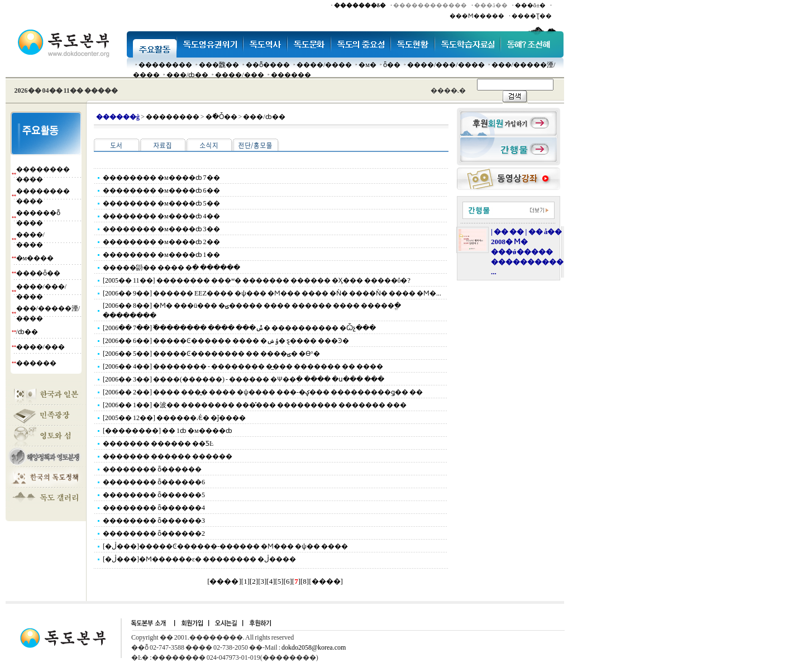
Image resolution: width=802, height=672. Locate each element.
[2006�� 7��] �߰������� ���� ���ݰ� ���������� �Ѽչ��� (239, 328)
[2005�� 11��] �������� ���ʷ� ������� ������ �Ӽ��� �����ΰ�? (257, 280)
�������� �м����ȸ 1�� (161, 255)
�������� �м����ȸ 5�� (161, 203)
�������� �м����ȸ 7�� (161, 178)
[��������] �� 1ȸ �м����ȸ (168, 431)
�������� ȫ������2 (154, 533)
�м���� (35, 258)
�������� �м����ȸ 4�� (161, 216)
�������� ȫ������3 (154, 521)
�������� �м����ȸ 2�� (161, 242)
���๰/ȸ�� (187, 75)
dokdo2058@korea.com (314, 647)
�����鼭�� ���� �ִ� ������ (171, 268)
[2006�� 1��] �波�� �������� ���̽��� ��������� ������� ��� (255, 405)
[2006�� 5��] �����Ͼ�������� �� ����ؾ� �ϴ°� (211, 354)
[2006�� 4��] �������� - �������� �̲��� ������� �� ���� (243, 366)
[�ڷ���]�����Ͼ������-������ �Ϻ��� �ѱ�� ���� (225, 546)
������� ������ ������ (168, 456)
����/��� (239, 75)
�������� (165, 65)
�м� (367, 65)
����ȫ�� (38, 273)
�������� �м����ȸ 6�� (161, 190)
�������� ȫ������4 (154, 508)
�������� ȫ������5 (154, 495)
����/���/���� (446, 65)
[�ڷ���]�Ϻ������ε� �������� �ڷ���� (199, 559)
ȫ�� (392, 65)
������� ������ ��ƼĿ (158, 444)
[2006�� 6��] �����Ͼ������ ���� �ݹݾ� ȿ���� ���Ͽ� (226, 341)
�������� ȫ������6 (154, 482)
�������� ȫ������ (152, 469)
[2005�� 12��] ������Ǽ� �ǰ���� (174, 418)
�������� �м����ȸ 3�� (161, 229)
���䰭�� (219, 65)
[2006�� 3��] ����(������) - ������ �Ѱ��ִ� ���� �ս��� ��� (244, 379)
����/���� (324, 65)
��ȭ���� (268, 65)
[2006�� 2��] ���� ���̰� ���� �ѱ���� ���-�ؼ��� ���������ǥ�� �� (263, 392)
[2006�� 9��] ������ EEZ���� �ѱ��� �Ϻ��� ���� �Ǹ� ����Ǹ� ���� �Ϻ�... (272, 293)
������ (291, 75)
